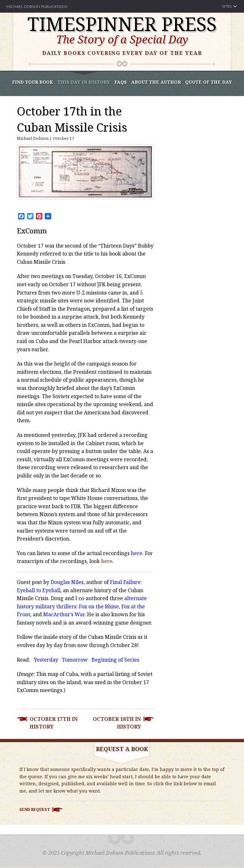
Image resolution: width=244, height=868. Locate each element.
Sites (227, 6)
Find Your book (33, 82)
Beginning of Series (115, 660)
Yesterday (46, 660)
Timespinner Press (122, 24)
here (137, 553)
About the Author (156, 82)
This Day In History (84, 82)
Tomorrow (75, 660)
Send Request (35, 810)
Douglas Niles (67, 582)
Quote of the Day (209, 82)
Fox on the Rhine (99, 606)
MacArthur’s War (64, 614)
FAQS (121, 82)
